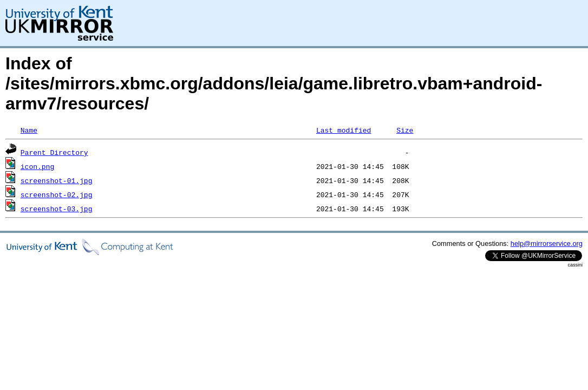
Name (29, 130)
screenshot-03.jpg (57, 209)
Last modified (344, 130)
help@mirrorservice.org (547, 243)
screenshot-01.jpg (57, 180)
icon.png (37, 166)
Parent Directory (54, 152)
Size (405, 130)
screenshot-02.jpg (57, 194)
